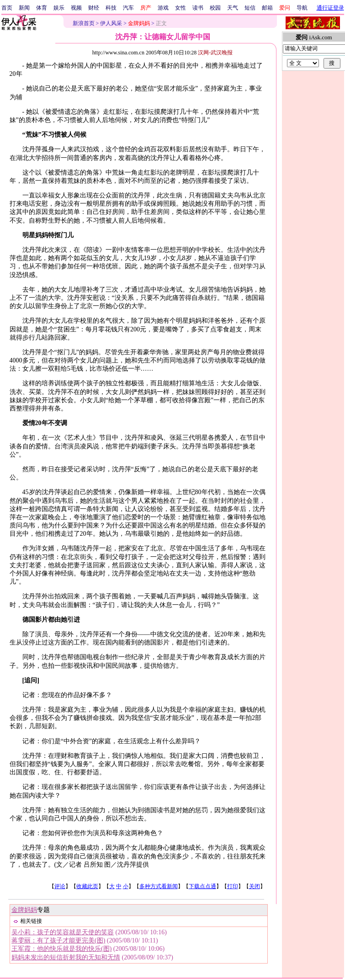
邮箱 (267, 8)
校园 (215, 8)
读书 (198, 8)
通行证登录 (330, 8)
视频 (76, 8)
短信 (250, 8)
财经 (94, 8)
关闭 (255, 886)
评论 (60, 886)
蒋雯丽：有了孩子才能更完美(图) (58, 940)
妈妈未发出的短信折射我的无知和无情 (66, 957)
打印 (233, 886)
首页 (7, 8)
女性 (180, 8)
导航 (302, 8)
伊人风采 (111, 23)
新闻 (24, 8)
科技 (111, 8)
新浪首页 (84, 23)
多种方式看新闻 (159, 886)
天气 (233, 8)
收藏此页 (87, 886)
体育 (42, 8)
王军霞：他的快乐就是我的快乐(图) (61, 949)
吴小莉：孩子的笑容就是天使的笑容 (63, 932)
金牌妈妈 (24, 910)
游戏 (163, 8)
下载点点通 (202, 886)
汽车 (128, 8)
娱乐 (59, 8)
